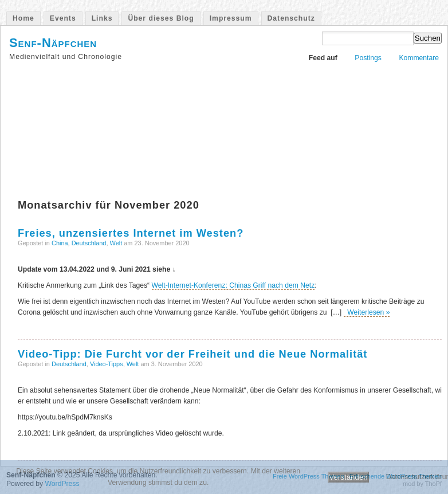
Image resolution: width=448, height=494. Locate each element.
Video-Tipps (107, 364)
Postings (368, 58)
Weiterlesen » (367, 312)
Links (102, 18)
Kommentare (419, 58)
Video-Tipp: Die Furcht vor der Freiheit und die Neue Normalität (192, 354)
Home (23, 18)
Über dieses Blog (161, 18)
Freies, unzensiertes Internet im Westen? (131, 233)
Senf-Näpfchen (53, 43)
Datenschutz (291, 18)
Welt (116, 243)
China (60, 243)
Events (63, 18)
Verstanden (348, 477)
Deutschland (89, 243)
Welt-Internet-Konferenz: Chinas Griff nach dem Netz (233, 285)
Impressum (231, 18)
